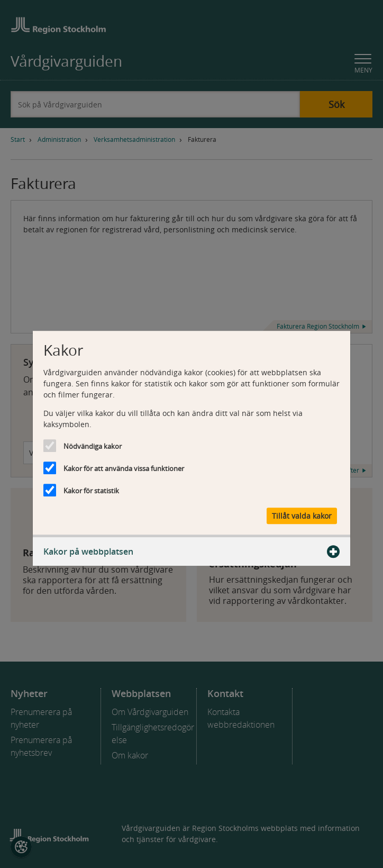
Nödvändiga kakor (93, 446)
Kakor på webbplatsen (191, 551)
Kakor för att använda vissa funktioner (124, 468)
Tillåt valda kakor (302, 516)
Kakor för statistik (91, 491)
